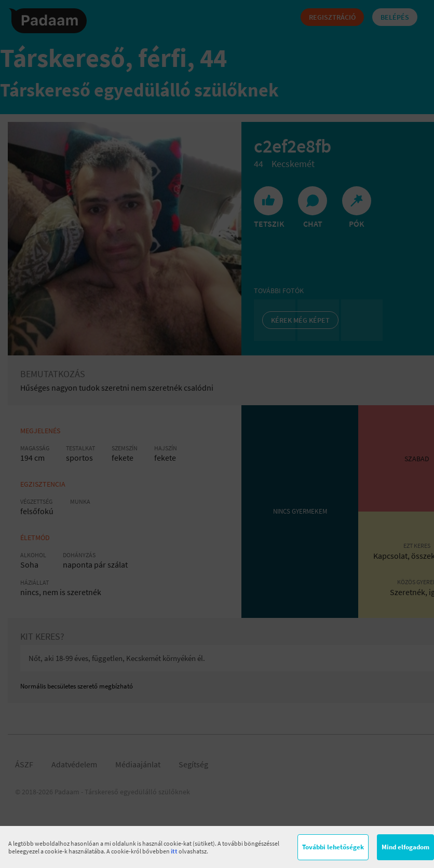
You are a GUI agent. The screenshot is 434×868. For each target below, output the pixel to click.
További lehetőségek (333, 847)
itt (174, 851)
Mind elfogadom (405, 847)
